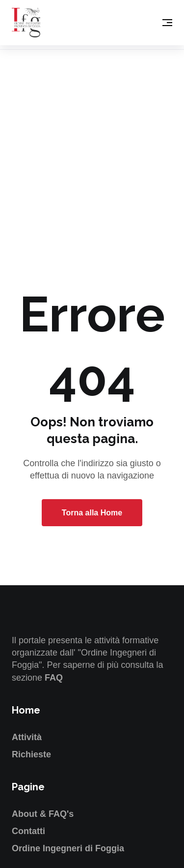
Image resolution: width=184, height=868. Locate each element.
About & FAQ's (43, 814)
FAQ (54, 678)
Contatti (28, 831)
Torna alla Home (92, 513)
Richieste (31, 754)
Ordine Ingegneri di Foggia (68, 848)
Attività (27, 737)
